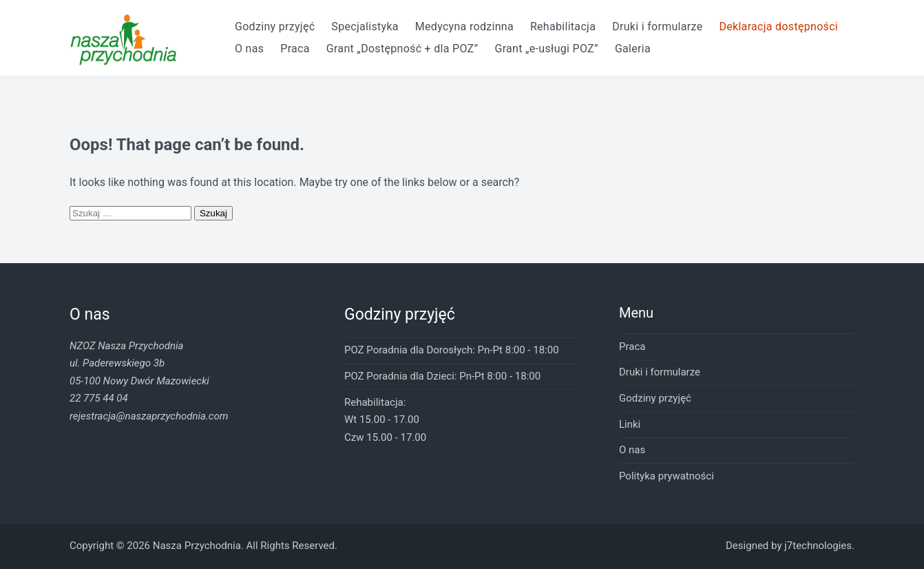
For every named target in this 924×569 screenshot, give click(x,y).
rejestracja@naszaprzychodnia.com (149, 416)
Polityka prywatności (666, 476)
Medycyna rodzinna (464, 27)
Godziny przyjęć (275, 27)
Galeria (633, 49)
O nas (249, 49)
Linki (630, 424)
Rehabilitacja (563, 27)
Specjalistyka (365, 27)
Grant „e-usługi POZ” (546, 49)
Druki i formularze (657, 27)
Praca (295, 49)
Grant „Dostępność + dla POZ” (402, 49)
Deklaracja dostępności (778, 27)
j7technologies (818, 546)
